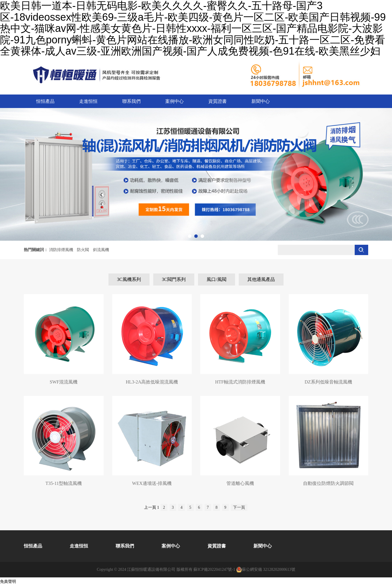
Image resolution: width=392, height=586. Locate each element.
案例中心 (174, 101)
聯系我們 (131, 101)
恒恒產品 (45, 101)
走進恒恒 (88, 101)
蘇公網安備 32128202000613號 (266, 570)
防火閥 (83, 250)
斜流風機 (101, 250)
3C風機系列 (129, 279)
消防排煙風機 (61, 250)
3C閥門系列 (174, 279)
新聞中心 (261, 101)
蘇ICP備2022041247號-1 (214, 569)
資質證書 (218, 101)
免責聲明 (8, 582)
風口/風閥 (216, 279)
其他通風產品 (261, 279)
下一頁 (239, 507)
